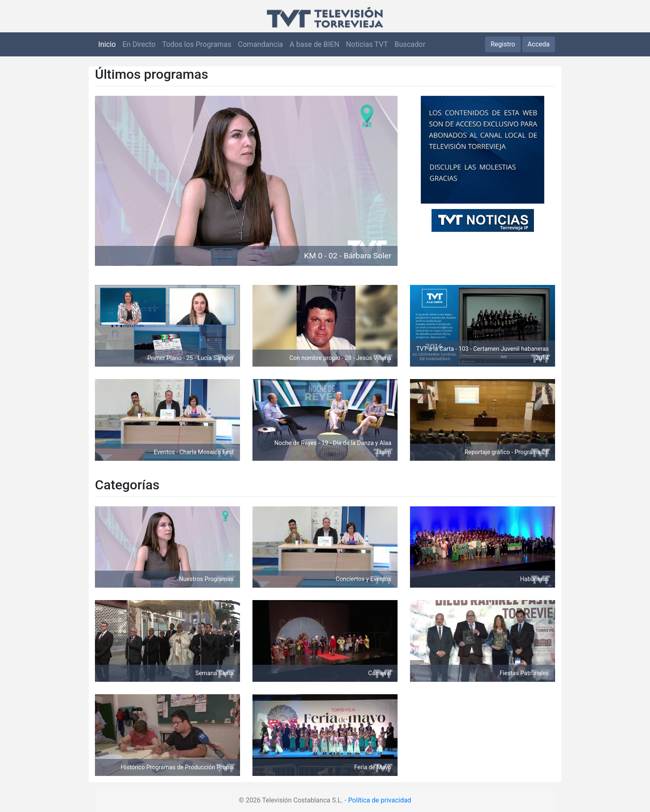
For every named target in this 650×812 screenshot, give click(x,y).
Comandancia (260, 44)
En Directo (139, 44)
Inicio (107, 44)
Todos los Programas (197, 44)
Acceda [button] (539, 44)
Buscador (410, 44)
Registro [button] (503, 44)
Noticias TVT (367, 44)
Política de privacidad (380, 800)
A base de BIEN (315, 44)
